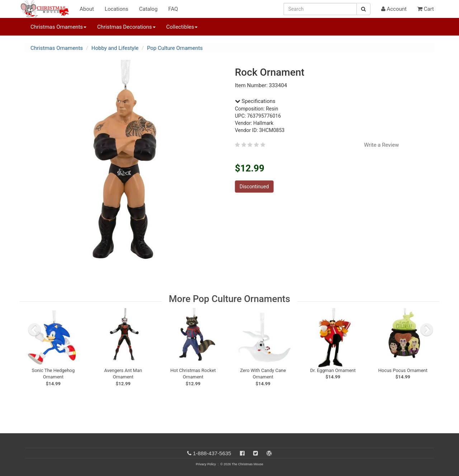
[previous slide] (34, 330)
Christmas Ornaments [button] (58, 27)
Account (394, 9)
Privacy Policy (206, 464)
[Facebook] (242, 453)
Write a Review (382, 145)
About (87, 9)
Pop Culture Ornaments (175, 48)
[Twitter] (255, 453)
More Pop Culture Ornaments (229, 299)
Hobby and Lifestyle (115, 48)
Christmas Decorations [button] (126, 27)
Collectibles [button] (182, 27)
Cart (426, 9)
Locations (117, 9)
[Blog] (269, 453)
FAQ (173, 9)
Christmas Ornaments (57, 48)
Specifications (255, 101)
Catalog (148, 9)
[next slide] (427, 330)
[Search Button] (363, 9)
